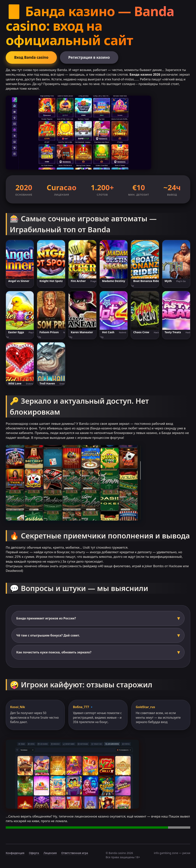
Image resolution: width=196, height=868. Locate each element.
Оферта (34, 853)
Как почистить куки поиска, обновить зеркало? (54, 652)
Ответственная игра (75, 853)
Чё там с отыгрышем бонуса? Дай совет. (48, 635)
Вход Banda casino (31, 57)
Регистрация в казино (89, 57)
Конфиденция (15, 853)
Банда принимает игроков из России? (46, 618)
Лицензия (50, 853)
